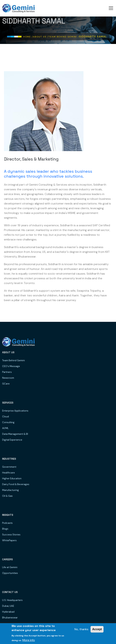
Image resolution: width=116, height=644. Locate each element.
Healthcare (8, 473)
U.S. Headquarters (12, 600)
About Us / (41, 37)
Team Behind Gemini (13, 360)
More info (29, 640)
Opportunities (10, 573)
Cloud (6, 417)
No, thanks (81, 629)
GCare (6, 384)
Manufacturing (10, 490)
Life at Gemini (10, 567)
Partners (7, 372)
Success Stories (11, 535)
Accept (97, 629)
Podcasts (7, 523)
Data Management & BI (15, 434)
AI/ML (5, 428)
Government (9, 467)
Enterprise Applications (15, 411)
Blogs (5, 529)
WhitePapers (9, 540)
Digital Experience (12, 440)
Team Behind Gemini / (64, 37)
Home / (28, 37)
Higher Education (12, 478)
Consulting (8, 422)
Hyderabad (8, 612)
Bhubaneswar (10, 618)
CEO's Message (11, 366)
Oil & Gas (7, 496)
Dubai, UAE (8, 606)
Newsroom (8, 378)
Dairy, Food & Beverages (16, 484)
